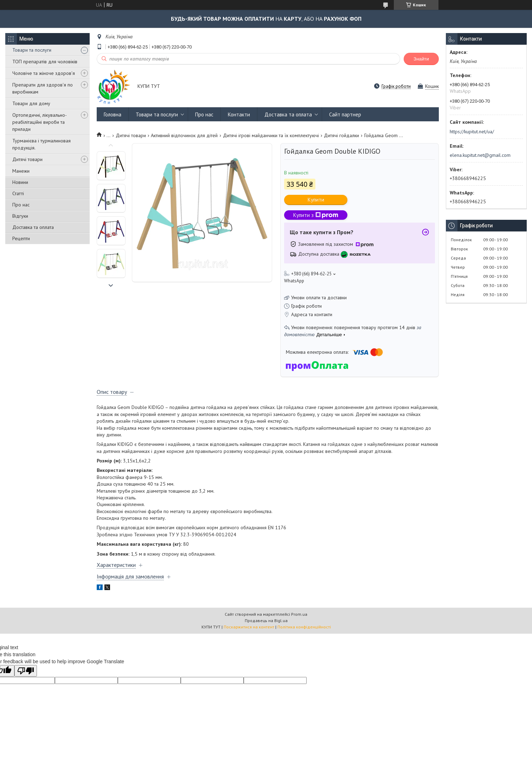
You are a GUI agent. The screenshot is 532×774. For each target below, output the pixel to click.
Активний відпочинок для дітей (184, 135)
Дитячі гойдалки (341, 135)
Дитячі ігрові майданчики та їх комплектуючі (271, 135)
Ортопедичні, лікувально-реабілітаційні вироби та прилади (40, 122)
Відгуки (20, 216)
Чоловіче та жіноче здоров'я (44, 73)
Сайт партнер (345, 114)
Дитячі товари (27, 159)
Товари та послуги (32, 50)
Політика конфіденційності (304, 627)
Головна (113, 114)
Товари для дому (31, 103)
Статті (18, 193)
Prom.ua (299, 614)
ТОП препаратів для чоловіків (45, 62)
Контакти (239, 114)
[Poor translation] (26, 671)
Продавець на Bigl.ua (266, 621)
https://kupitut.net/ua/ (472, 132)
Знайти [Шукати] (421, 59)
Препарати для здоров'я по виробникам (43, 88)
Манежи (21, 171)
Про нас (21, 205)
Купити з (316, 215)
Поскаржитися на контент (249, 627)
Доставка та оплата (33, 227)
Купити (316, 200)
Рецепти (21, 238)
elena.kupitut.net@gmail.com (480, 155)
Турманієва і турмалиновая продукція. (41, 144)
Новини (20, 182)
